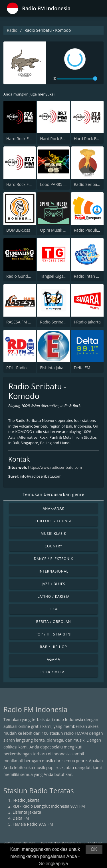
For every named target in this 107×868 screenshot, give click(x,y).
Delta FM (82, 368)
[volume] (77, 79)
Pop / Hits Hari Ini (53, 634)
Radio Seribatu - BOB (59, 322)
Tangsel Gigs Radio (57, 276)
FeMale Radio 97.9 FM (33, 824)
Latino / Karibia (53, 596)
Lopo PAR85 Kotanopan (62, 184)
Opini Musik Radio (57, 230)
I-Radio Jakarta (87, 322)
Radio (12, 30)
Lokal (54, 609)
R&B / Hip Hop (53, 647)
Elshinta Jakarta (54, 368)
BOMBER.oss (18, 230)
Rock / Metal (54, 672)
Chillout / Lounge (53, 521)
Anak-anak (54, 508)
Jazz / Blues (53, 584)
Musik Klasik (54, 534)
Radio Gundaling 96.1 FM (29, 276)
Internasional (53, 571)
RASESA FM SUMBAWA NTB (32, 322)
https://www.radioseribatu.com (55, 467)
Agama (53, 659)
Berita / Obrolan (53, 622)
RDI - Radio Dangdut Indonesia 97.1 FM (49, 806)
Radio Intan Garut (90, 276)
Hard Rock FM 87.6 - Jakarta (32, 139)
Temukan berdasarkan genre (53, 494)
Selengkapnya (53, 864)
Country (53, 546)
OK (94, 849)
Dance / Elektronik (54, 559)
